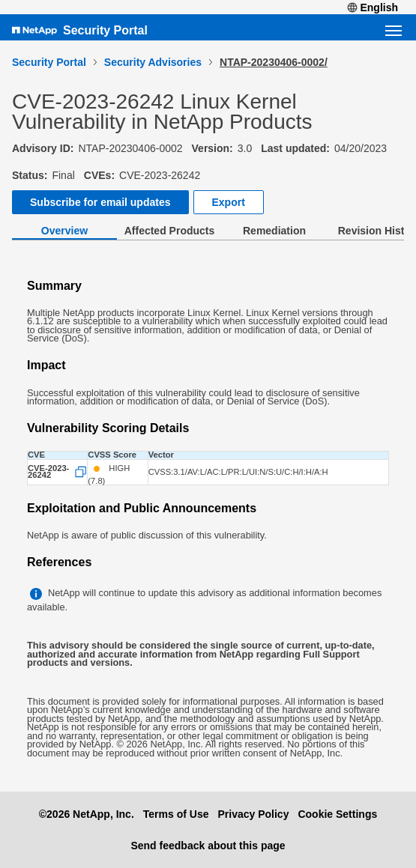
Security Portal (105, 30)
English (373, 7)
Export (229, 202)
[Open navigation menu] (394, 31)
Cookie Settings (337, 814)
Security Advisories (153, 62)
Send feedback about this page (208, 846)
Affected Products (170, 231)
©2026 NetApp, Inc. (87, 814)
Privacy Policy (253, 814)
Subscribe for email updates (100, 202)
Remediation (274, 231)
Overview (64, 231)
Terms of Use (176, 814)
